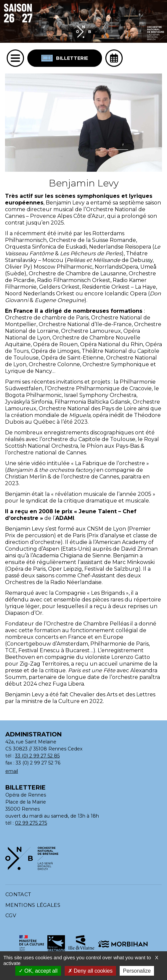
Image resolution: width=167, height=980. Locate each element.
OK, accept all (38, 971)
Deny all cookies (90, 971)
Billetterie (65, 58)
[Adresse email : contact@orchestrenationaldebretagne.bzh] (80, 771)
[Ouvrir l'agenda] (114, 58)
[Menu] (15, 58)
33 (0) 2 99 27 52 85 (37, 756)
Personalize (137, 971)
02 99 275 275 (31, 823)
